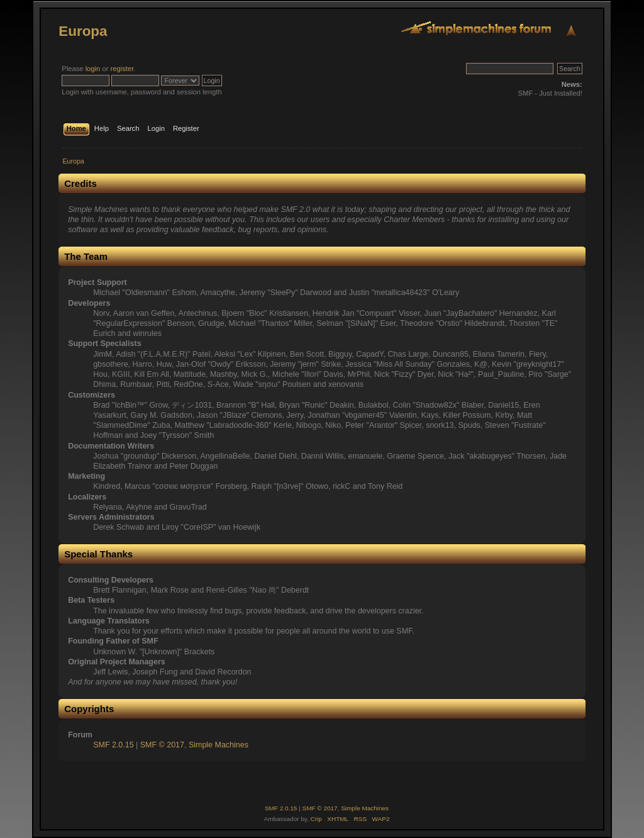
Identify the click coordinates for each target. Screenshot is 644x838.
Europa (83, 31)
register (122, 69)
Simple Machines (219, 745)
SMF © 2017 (162, 745)
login (93, 69)
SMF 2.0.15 (113, 745)
